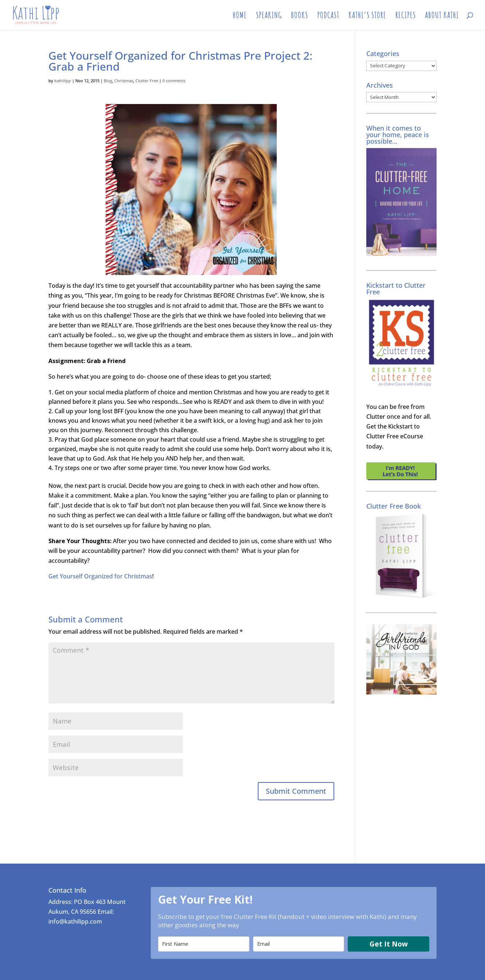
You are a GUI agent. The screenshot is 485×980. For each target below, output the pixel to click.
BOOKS (299, 16)
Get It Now (389, 944)
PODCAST (328, 16)
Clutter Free (147, 81)
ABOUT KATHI (442, 16)
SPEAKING (269, 16)
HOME (240, 16)
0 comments (174, 81)
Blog (108, 81)
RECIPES (406, 16)
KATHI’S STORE (367, 16)
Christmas (124, 81)
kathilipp (63, 81)
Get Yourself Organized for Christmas (100, 576)
